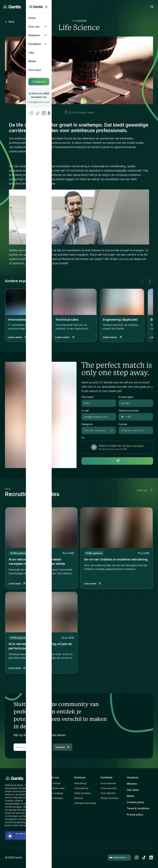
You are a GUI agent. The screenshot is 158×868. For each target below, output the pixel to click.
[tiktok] (144, 857)
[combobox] (96, 430)
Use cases (133, 790)
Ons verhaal (54, 783)
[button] (122, 417)
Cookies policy (136, 802)
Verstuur (63, 747)
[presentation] (117, 447)
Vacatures (133, 777)
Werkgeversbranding (85, 803)
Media (130, 796)
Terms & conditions (138, 808)
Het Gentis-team (56, 788)
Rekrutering (80, 783)
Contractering (81, 788)
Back (10, 22)
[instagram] (137, 857)
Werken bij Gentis (110, 798)
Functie (123, 424)
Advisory (79, 798)
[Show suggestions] (113, 430)
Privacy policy (135, 815)
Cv (83, 438)
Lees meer (17, 584)
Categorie (87, 424)
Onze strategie (56, 793)
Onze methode (108, 783)
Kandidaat (106, 777)
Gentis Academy (83, 793)
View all (145, 490)
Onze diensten (56, 798)
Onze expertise (109, 788)
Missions (132, 784)
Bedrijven (80, 777)
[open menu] (152, 7)
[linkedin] (151, 857)
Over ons (53, 777)
